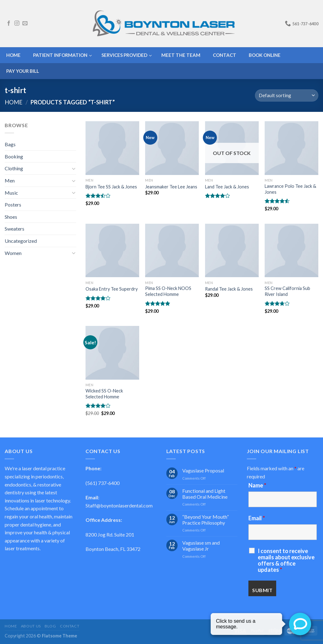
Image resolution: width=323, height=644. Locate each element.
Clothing (14, 168)
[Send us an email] (25, 23)
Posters (13, 205)
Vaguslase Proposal (203, 470)
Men (10, 180)
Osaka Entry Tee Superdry (112, 289)
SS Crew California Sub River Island (287, 291)
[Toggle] (74, 168)
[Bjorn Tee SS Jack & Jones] (112, 148)
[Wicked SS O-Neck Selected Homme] (112, 353)
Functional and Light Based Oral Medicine (205, 494)
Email (257, 518)
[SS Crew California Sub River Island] (291, 251)
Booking (14, 156)
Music (11, 193)
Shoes (11, 217)
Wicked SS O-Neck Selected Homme (104, 394)
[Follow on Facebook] (9, 23)
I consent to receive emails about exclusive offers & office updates (286, 560)
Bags (10, 144)
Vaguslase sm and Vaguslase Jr (201, 546)
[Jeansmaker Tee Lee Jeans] (172, 148)
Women (13, 253)
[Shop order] (287, 95)
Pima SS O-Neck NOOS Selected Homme (168, 291)
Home (14, 102)
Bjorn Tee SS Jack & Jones (111, 187)
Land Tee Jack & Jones (227, 187)
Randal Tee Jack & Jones (229, 289)
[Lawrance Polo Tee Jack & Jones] (291, 148)
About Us (31, 626)
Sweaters (15, 229)
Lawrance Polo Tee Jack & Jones (290, 189)
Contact (70, 626)
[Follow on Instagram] (17, 23)
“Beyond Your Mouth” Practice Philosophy (206, 520)
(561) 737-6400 (103, 483)
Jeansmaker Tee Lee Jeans (171, 187)
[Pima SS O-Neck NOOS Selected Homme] (172, 251)
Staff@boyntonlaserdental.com (119, 505)
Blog (50, 626)
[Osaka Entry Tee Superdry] (112, 251)
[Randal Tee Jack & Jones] (232, 251)
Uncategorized (21, 241)
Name (257, 485)
